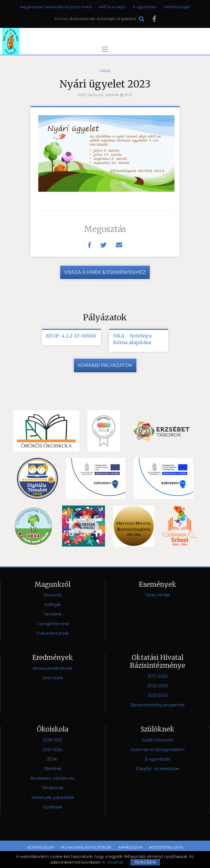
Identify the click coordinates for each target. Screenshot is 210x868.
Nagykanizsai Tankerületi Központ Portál (56, 7)
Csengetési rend (53, 624)
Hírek (105, 71)
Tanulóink (52, 614)
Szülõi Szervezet (157, 740)
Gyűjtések (52, 807)
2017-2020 (158, 676)
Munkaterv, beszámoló (52, 778)
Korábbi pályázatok (105, 365)
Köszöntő (53, 595)
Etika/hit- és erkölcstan (158, 769)
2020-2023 (158, 686)
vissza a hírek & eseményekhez (105, 272)
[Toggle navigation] (105, 49)
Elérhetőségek (177, 7)
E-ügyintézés (145, 7)
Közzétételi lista (166, 847)
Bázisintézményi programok (158, 705)
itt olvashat (113, 862)
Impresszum (130, 847)
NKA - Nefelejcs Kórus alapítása (132, 339)
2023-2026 (158, 695)
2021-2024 (52, 750)
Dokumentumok (52, 634)
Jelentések (52, 678)
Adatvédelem (41, 847)
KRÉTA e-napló (112, 7)
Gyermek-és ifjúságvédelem (158, 750)
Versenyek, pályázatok (53, 797)
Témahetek (52, 788)
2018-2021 (53, 740)
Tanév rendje (157, 595)
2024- (52, 759)
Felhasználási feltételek (86, 847)
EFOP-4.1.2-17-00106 (71, 336)
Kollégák (52, 605)
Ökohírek (53, 769)
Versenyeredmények (52, 668)
